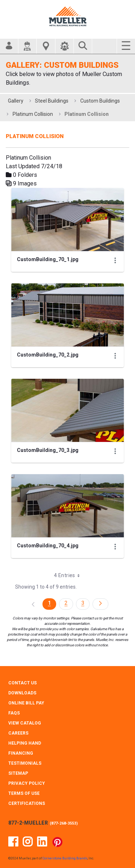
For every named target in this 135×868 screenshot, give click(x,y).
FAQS (14, 713)
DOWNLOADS (22, 693)
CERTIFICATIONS (27, 803)
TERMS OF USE (24, 793)
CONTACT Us (22, 683)
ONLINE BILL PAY (26, 703)
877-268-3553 (64, 823)
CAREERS (18, 733)
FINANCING (21, 753)
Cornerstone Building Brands (65, 858)
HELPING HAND (25, 743)
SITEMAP (18, 773)
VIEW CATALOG (25, 723)
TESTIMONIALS (25, 763)
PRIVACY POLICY (27, 783)
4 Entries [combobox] (69, 575)
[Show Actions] (115, 260)
